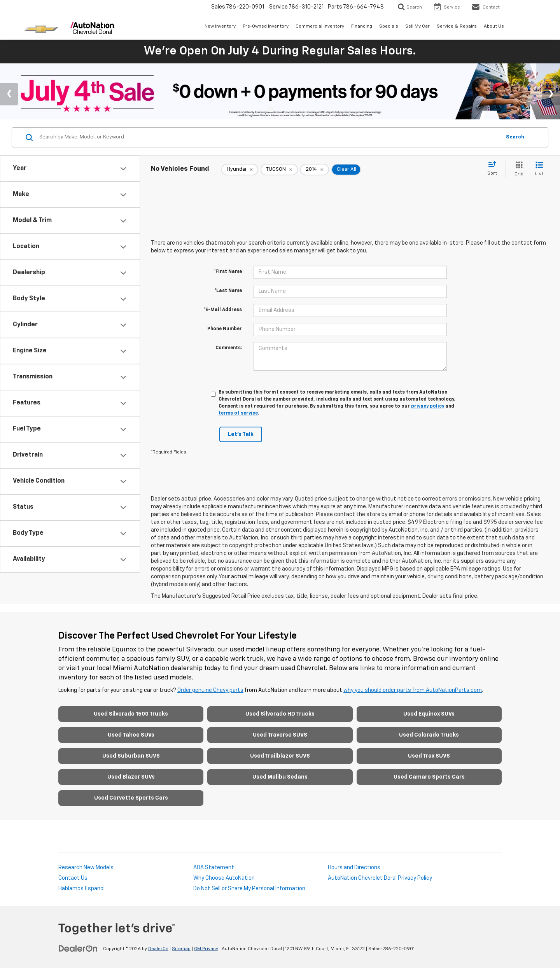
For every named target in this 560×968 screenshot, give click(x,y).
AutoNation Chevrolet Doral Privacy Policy (380, 878)
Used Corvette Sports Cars (131, 798)
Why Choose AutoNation (224, 878)
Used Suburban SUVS (131, 756)
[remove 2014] (315, 170)
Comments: (229, 348)
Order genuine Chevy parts (210, 690)
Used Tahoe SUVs (131, 735)
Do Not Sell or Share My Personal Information (249, 889)
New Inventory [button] (220, 26)
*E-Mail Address (223, 310)
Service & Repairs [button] (457, 26)
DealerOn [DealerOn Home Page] (158, 949)
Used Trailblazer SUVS (280, 756)
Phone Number (225, 329)
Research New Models (86, 868)
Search (515, 137)
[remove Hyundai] (240, 170)
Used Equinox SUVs (429, 714)
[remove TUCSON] (279, 170)
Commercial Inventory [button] (320, 26)
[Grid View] (517, 169)
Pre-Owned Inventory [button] (266, 26)
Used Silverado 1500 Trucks (131, 714)
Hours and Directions (354, 868)
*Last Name (228, 291)
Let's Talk (241, 434)
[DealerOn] (78, 949)
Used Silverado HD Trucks (280, 714)
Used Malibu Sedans (280, 777)
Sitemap (181, 949)
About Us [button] (494, 26)
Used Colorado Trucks (429, 735)
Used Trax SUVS (429, 756)
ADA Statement (214, 868)
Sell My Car (417, 26)
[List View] (539, 169)
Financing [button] (362, 26)
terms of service (238, 413)
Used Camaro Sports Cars (429, 777)
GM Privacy (206, 949)
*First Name (228, 272)
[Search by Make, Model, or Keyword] (269, 137)
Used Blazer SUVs (131, 777)
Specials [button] (389, 26)
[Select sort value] (494, 169)
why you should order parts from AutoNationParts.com (413, 690)
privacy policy (428, 406)
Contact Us (73, 878)
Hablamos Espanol (81, 889)
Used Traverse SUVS (280, 735)
